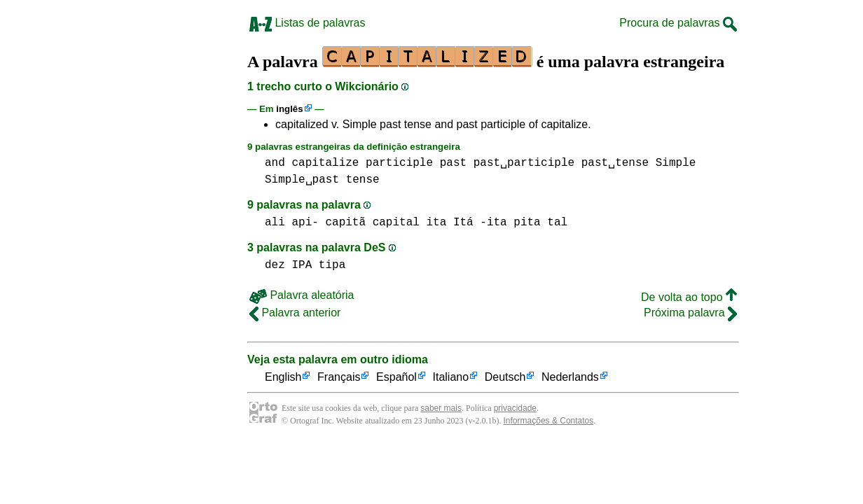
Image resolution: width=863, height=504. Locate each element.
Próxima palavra (690, 313)
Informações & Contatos (549, 421)
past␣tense (615, 163)
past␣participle (524, 163)
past (453, 163)
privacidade (515, 408)
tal (557, 223)
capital (396, 223)
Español (396, 378)
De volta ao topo (689, 297)
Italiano (451, 378)
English (283, 378)
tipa (332, 265)
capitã (345, 223)
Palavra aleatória (302, 295)
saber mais (441, 408)
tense (363, 180)
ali (275, 223)
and (275, 163)
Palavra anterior (295, 313)
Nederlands (570, 378)
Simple (676, 163)
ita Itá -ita (466, 223)
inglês (289, 109)
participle (399, 163)
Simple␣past (302, 180)
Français (339, 378)
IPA (302, 265)
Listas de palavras (307, 23)
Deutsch (505, 378)
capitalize (325, 163)
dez (275, 265)
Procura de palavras (678, 23)
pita (527, 223)
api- (305, 223)
